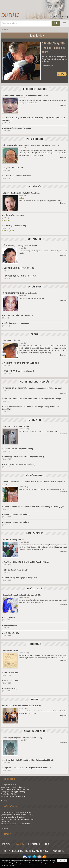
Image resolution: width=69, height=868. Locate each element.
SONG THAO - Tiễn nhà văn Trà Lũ (17, 176)
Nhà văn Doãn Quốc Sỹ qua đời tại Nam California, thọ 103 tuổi (29, 760)
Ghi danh (56, 17)
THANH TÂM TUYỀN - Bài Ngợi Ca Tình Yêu (20, 293)
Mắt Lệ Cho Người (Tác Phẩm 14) (17, 515)
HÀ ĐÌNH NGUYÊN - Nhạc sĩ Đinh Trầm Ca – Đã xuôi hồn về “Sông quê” (31, 145)
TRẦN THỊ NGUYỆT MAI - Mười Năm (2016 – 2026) (22, 738)
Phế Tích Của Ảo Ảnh (11, 341)
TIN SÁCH (35, 334)
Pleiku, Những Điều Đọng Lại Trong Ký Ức (20, 578)
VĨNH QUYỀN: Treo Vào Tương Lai (17, 128)
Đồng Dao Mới (9, 617)
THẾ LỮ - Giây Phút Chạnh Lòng (17, 323)
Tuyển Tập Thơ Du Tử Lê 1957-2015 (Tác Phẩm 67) (24, 457)
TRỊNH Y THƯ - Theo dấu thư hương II (19, 371)
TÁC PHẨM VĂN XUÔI (34, 475)
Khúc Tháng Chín (11, 681)
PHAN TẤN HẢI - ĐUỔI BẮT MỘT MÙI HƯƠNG (22, 363)
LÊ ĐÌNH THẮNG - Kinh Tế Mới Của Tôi (19, 268)
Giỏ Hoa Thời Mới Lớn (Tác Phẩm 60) (18, 449)
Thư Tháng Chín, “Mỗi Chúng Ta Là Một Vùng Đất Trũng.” (27, 562)
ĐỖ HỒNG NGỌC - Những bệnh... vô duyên (20, 246)
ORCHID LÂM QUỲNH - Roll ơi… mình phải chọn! (54, 47)
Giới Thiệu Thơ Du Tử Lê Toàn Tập (16, 426)
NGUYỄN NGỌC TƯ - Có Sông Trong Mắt (20, 276)
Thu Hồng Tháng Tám (12, 688)
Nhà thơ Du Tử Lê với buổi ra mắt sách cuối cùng (22, 706)
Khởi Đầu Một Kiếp (11, 633)
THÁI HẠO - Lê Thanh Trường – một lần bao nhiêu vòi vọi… (26, 95)
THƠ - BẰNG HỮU (34, 186)
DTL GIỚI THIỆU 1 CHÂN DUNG (35, 89)
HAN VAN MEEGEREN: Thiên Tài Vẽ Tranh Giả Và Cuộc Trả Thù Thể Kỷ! (32, 399)
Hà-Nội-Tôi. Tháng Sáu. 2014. (14, 540)
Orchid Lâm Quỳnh (48, 66)
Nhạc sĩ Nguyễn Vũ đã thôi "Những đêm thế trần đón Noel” (27, 768)
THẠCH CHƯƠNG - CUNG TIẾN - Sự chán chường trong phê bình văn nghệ (32, 388)
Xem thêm (4, 828)
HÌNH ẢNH (34, 699)
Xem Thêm (4, 801)
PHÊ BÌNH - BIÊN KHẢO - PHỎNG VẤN (34, 382)
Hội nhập (65, 17)
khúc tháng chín (10, 625)
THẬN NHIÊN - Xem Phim (14, 215)
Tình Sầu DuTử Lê (11, 673)
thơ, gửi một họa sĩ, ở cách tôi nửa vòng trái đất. (22, 595)
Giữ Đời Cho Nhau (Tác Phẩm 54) (17, 522)
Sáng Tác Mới (37, 35)
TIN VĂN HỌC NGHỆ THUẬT (34, 731)
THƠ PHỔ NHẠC (35, 644)
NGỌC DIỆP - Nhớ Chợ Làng (15, 226)
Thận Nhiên (6, 220)
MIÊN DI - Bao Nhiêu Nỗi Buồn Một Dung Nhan (21, 193)
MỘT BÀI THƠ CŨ (35, 287)
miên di (22, 198)
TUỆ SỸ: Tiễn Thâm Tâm (13, 168)
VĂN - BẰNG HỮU (35, 239)
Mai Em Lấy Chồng (10, 650)
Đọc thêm (64, 105)
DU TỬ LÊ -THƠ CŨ (34, 589)
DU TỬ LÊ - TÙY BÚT (34, 533)
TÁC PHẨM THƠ (35, 420)
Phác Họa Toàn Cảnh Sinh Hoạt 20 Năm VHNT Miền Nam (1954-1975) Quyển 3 (35, 507)
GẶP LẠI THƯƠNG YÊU (35, 139)
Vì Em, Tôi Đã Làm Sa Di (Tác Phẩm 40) (19, 464)
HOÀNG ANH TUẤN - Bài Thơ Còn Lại (19, 316)
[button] (65, 23)
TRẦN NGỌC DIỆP (9, 231)
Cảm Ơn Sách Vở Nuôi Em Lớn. (16, 570)
